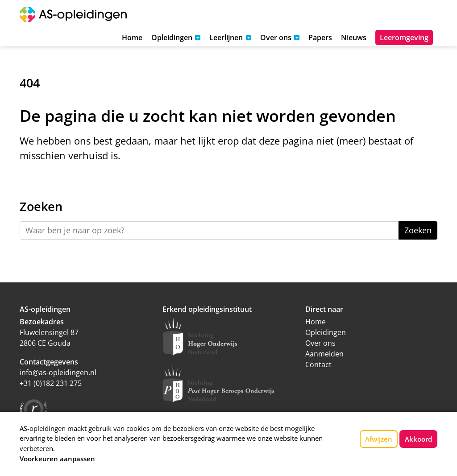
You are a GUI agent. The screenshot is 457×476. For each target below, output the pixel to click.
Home (132, 37)
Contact (318, 364)
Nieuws (354, 37)
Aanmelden (324, 354)
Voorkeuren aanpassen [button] (57, 459)
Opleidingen (326, 332)
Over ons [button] (276, 37)
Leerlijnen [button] (226, 37)
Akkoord (418, 439)
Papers (320, 37)
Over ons (320, 343)
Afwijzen (379, 439)
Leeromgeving (404, 37)
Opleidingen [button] (172, 37)
